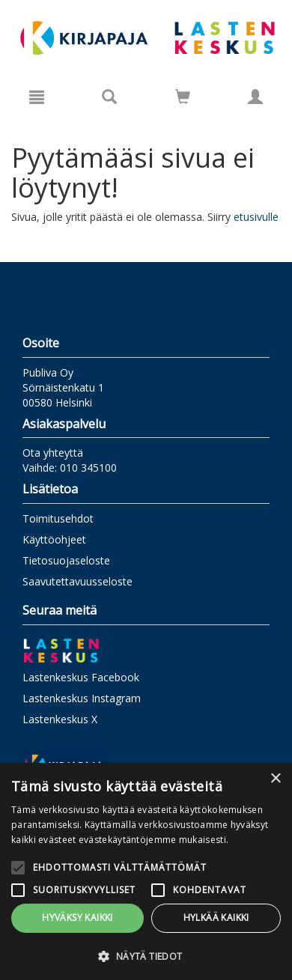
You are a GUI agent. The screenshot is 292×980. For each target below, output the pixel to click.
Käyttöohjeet (54, 539)
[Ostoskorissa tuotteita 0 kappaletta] (183, 99)
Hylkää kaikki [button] (216, 917)
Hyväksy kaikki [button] (77, 917)
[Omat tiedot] (255, 97)
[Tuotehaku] (109, 97)
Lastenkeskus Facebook (81, 677)
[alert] (146, 871)
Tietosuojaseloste (66, 560)
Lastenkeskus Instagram (82, 698)
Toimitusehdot (58, 518)
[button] (146, 956)
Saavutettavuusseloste (77, 581)
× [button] (275, 779)
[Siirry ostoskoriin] (183, 97)
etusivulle (256, 217)
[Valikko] (37, 97)
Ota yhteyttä (53, 453)
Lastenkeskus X (60, 719)
